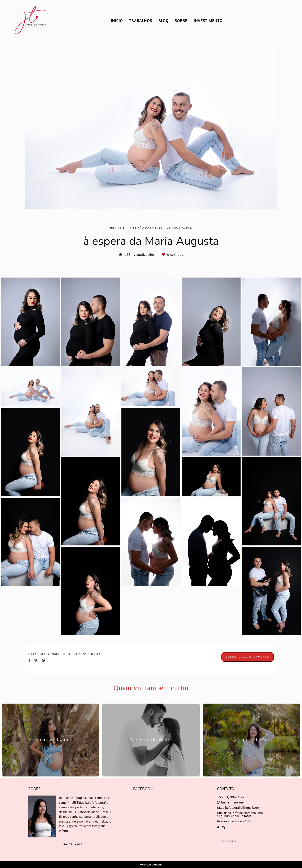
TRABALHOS (141, 20)
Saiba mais (73, 844)
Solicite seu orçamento (248, 657)
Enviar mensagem (234, 803)
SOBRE (181, 20)
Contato (229, 841)
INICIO (117, 20)
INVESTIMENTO (208, 20)
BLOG (164, 20)
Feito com (151, 865)
